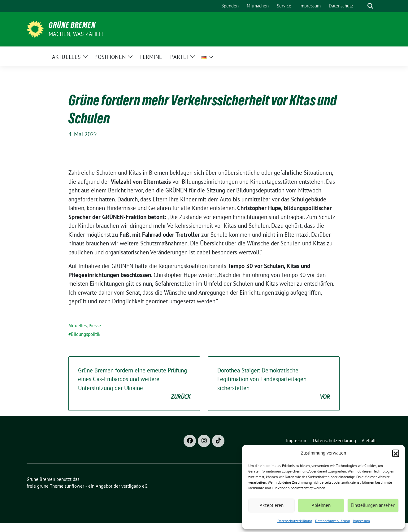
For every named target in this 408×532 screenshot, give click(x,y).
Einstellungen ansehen (373, 505)
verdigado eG (134, 486)
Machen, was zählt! (76, 34)
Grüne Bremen (72, 25)
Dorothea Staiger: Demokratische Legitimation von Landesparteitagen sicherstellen (274, 384)
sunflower (74, 486)
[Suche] (362, 6)
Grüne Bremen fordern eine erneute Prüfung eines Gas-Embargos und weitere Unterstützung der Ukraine (134, 384)
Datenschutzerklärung (295, 521)
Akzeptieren (272, 505)
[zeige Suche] (370, 6)
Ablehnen (321, 505)
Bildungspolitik (86, 334)
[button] (396, 453)
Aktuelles (78, 325)
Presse (95, 325)
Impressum (361, 521)
